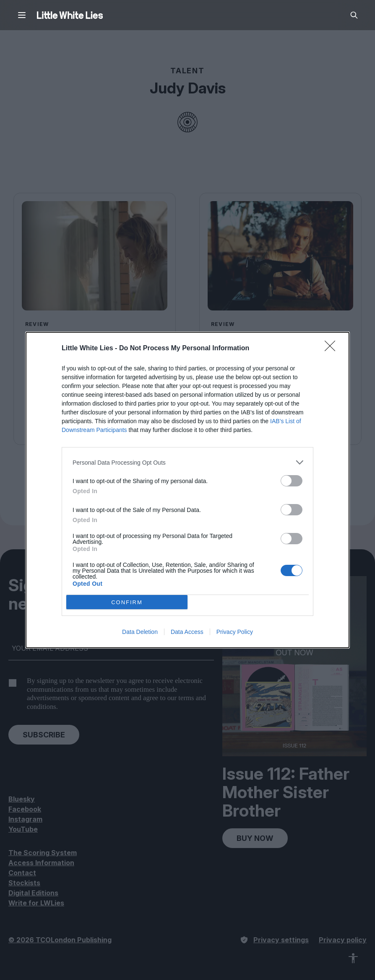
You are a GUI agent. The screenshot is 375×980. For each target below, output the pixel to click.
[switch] (292, 481)
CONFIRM (127, 602)
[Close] (333, 349)
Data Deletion (140, 632)
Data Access (187, 632)
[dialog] (187, 490)
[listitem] (187, 462)
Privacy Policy (235, 632)
